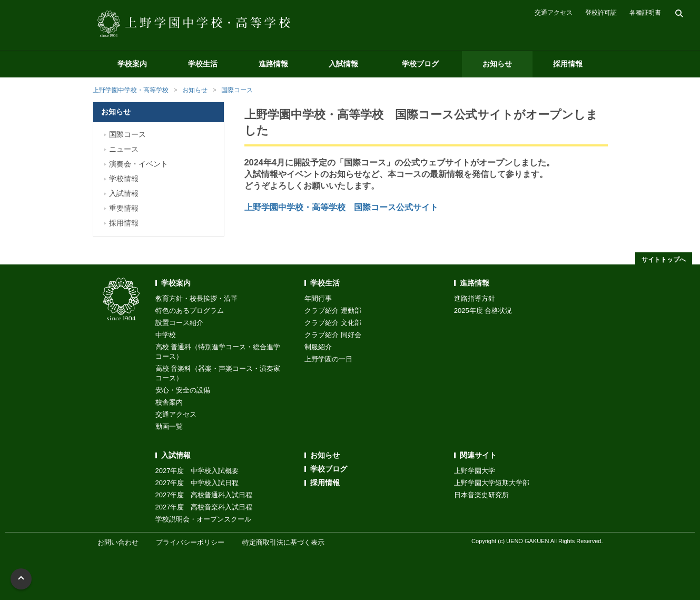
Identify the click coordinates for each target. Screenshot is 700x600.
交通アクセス (554, 13)
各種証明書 (645, 13)
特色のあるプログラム (190, 311)
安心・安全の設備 (183, 390)
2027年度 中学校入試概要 (197, 471)
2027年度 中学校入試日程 (197, 483)
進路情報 (273, 64)
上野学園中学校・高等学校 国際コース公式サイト (341, 207)
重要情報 (124, 208)
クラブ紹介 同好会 (333, 335)
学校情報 (124, 179)
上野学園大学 (475, 471)
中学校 (166, 335)
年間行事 (318, 298)
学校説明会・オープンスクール (203, 519)
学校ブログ (420, 64)
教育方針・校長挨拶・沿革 (196, 298)
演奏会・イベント (139, 164)
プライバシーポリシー (190, 542)
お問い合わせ (118, 542)
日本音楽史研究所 (481, 495)
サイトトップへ (664, 260)
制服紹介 (318, 347)
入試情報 (343, 64)
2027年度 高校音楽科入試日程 (204, 507)
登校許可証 (601, 13)
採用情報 (568, 64)
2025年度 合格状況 (483, 311)
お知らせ (497, 64)
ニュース (124, 149)
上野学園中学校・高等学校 (131, 90)
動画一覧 (169, 426)
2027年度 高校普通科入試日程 (204, 495)
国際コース (237, 90)
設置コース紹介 (179, 323)
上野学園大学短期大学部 (492, 483)
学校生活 (203, 64)
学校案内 (132, 64)
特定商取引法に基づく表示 (283, 542)
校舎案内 (169, 402)
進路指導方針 (475, 298)
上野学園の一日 (328, 359)
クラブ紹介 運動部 (333, 311)
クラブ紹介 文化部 (333, 323)
